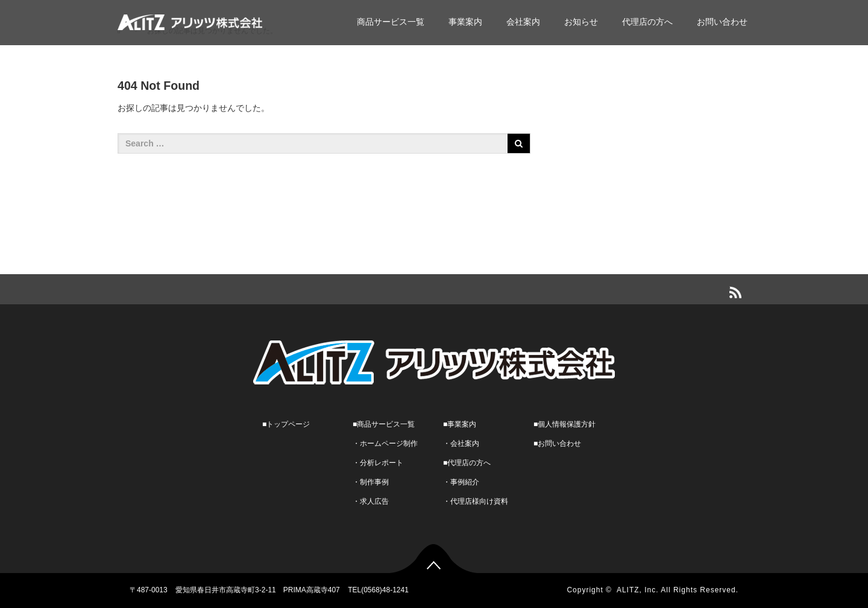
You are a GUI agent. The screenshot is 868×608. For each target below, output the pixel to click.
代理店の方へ (647, 22)
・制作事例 (371, 482)
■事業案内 (460, 424)
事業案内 (465, 22)
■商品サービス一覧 (384, 424)
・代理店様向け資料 (476, 501)
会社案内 (523, 22)
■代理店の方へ (467, 463)
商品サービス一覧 (391, 22)
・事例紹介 (461, 482)
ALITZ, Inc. (638, 590)
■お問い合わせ (557, 443)
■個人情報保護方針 (565, 424)
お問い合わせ (722, 22)
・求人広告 (371, 501)
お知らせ (581, 22)
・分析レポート (378, 463)
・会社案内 (461, 443)
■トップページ (286, 424)
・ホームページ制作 (385, 443)
